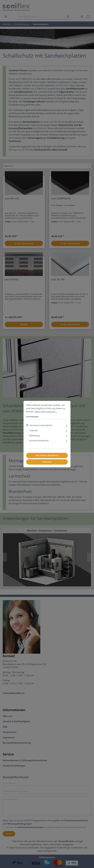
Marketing (35, 436)
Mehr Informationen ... (46, 412)
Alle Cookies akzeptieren (47, 455)
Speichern (47, 462)
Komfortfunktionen (39, 441)
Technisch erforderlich (41, 425)
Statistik (33, 430)
